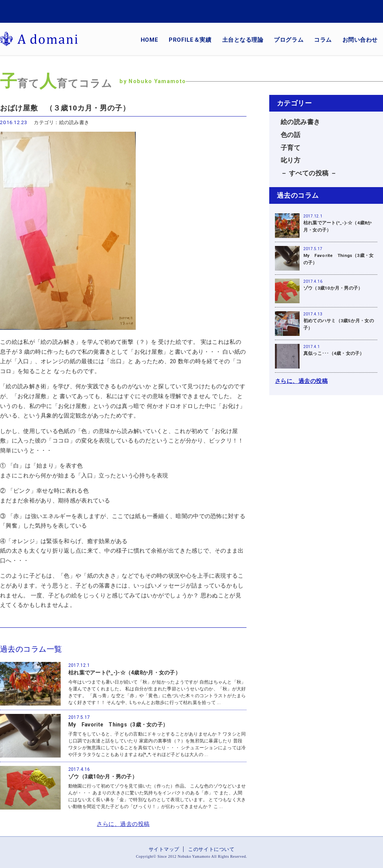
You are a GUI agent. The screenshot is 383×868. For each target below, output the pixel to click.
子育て (290, 148)
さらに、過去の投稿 (123, 824)
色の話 (290, 135)
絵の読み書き (301, 122)
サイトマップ (164, 849)
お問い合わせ (360, 40)
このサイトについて (211, 849)
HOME (149, 40)
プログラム (289, 40)
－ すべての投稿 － (309, 173)
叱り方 (290, 160)
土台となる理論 (243, 40)
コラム (323, 40)
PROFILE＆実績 (190, 40)
